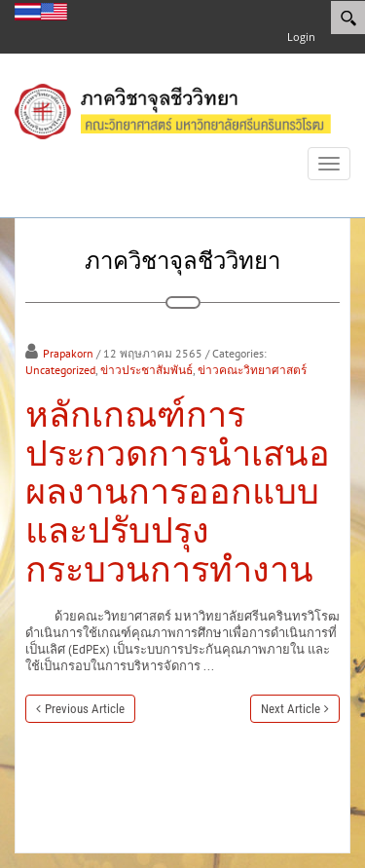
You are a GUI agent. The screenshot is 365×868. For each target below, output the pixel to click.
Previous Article (85, 709)
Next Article (291, 709)
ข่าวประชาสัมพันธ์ (146, 370)
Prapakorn (68, 353)
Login (301, 37)
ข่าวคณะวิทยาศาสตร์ (252, 370)
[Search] (348, 18)
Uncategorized (60, 370)
